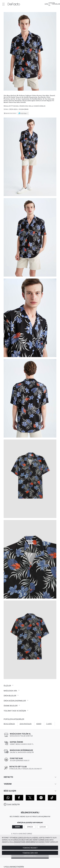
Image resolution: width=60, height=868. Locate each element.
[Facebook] (19, 798)
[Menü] (3, 4)
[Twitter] (30, 798)
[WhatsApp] (8, 798)
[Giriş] (46, 4)
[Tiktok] (52, 798)
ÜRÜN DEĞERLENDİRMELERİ (16, 701)
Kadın (17, 827)
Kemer (39, 724)
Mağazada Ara (12, 691)
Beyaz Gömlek (9, 724)
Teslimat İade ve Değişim (16, 711)
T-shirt (49, 724)
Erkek (30, 827)
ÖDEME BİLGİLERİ (12, 706)
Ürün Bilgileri (11, 696)
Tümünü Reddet (30, 848)
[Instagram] (41, 798)
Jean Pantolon (26, 724)
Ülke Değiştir (13, 804)
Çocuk (43, 827)
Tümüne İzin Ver (30, 853)
